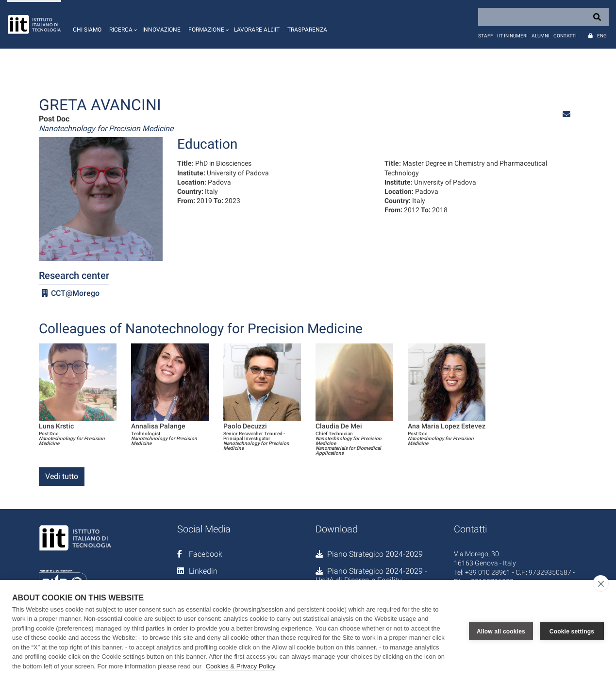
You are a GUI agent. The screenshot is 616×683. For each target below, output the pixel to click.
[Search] (543, 17)
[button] (122, 24)
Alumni (541, 36)
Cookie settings (572, 632)
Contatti (565, 36)
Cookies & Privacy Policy (241, 666)
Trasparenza (307, 30)
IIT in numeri (512, 36)
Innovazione (161, 30)
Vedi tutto (62, 476)
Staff (486, 36)
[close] (601, 583)
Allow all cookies (501, 632)
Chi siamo (87, 30)
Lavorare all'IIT (257, 30)
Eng (602, 36)
